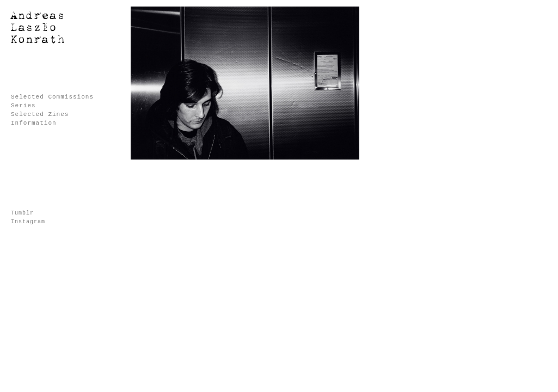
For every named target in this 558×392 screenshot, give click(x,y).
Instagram (28, 222)
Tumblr (22, 213)
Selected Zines (40, 114)
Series (23, 106)
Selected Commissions (52, 97)
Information (34, 123)
